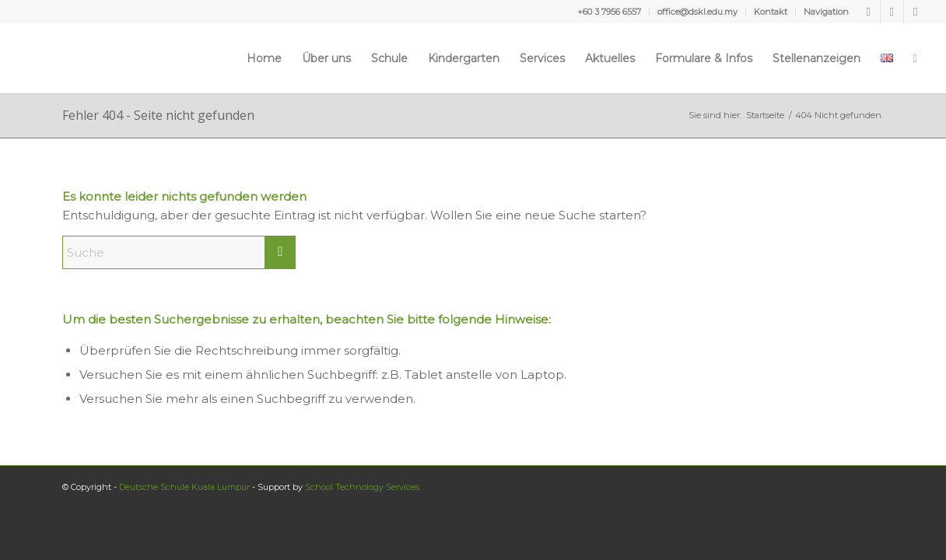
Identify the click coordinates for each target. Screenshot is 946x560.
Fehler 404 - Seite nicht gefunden (158, 115)
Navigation (826, 12)
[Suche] (915, 58)
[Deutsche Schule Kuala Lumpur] (65, 58)
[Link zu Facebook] (869, 12)
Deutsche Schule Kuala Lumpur (184, 487)
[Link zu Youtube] (892, 12)
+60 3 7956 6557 (609, 12)
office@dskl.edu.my (697, 12)
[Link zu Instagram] (916, 12)
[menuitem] (610, 12)
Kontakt (771, 12)
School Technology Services (362, 487)
